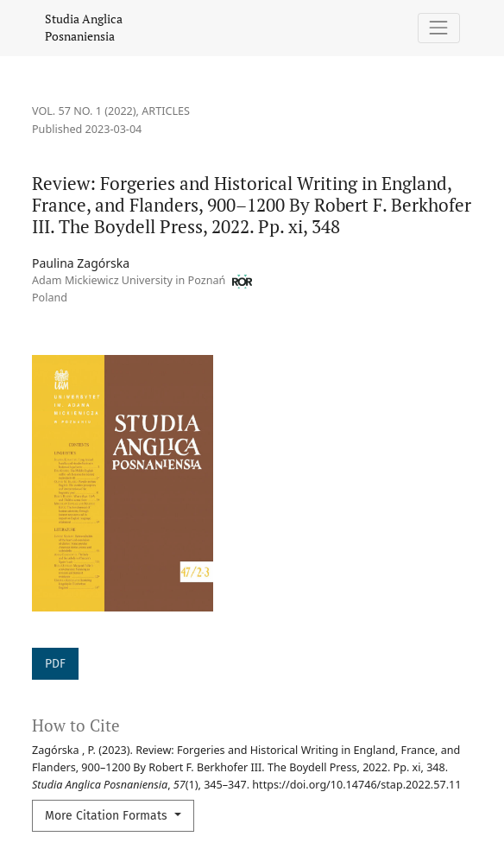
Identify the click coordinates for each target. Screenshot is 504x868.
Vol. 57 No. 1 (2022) (84, 111)
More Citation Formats (108, 816)
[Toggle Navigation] (439, 28)
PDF (55, 664)
